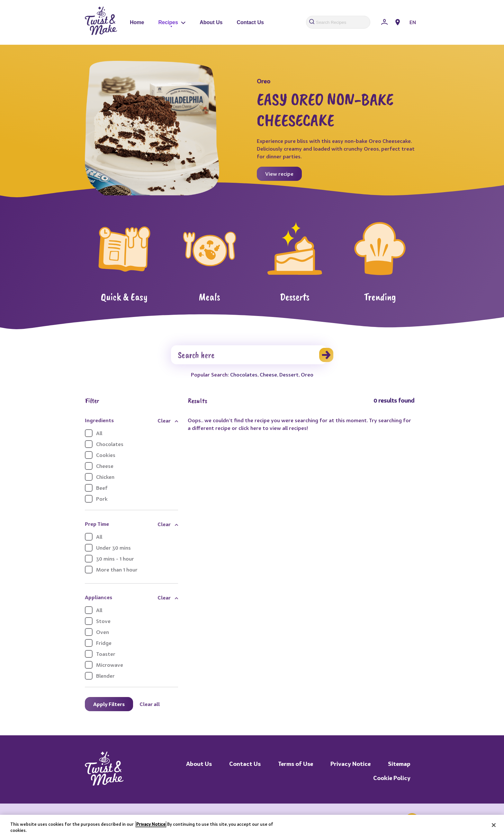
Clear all (150, 704)
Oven (97, 632)
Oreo (307, 375)
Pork (96, 499)
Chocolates (244, 375)
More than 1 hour (111, 570)
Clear (164, 421)
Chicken (100, 477)
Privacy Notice (351, 764)
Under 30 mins (108, 548)
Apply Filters (109, 704)
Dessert (289, 375)
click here (250, 428)
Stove (98, 621)
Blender (100, 676)
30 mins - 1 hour (109, 559)
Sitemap (399, 764)
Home (137, 22)
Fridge (98, 643)
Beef (96, 488)
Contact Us (250, 22)
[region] (252, 826)
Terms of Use (296, 764)
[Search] (249, 355)
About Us (211, 22)
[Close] (494, 825)
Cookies (100, 455)
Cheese (268, 375)
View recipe (279, 174)
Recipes (172, 22)
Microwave (104, 665)
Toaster (100, 654)
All (94, 433)
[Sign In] (384, 22)
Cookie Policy (392, 778)
